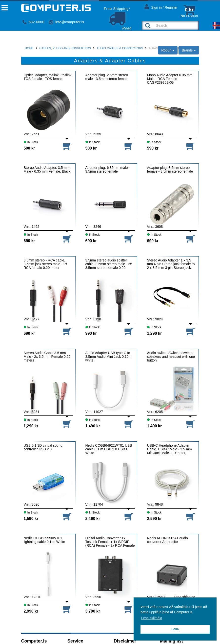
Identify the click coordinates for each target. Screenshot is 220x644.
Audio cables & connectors (120, 48)
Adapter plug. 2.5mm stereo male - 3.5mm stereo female (107, 77)
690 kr (29, 241)
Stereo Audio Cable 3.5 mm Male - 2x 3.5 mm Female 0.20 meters (47, 357)
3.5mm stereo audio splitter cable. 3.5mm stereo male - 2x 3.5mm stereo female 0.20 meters (109, 264)
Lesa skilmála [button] (152, 618)
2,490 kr (93, 519)
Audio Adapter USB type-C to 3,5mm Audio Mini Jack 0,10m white (109, 357)
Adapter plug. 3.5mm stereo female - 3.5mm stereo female (170, 170)
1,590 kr (31, 519)
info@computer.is (66, 22)
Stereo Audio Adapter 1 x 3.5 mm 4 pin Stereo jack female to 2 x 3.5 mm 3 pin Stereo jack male (171, 264)
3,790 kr (93, 611)
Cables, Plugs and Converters (65, 48)
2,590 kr (155, 519)
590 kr (153, 148)
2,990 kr (31, 611)
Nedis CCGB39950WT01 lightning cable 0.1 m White (44, 540)
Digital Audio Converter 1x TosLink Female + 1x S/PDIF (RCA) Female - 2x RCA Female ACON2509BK (110, 542)
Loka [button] (175, 629)
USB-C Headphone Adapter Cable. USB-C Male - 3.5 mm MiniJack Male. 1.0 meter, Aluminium (170, 449)
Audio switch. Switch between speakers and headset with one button (171, 357)
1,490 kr (93, 426)
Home (29, 48)
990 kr (91, 333)
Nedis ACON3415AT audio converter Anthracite (168, 540)
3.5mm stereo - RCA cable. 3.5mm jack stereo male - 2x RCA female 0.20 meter (45, 264)
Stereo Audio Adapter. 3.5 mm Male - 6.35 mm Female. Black (47, 170)
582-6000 (33, 22)
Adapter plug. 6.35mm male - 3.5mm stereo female (108, 170)
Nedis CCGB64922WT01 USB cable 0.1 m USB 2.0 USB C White (109, 449)
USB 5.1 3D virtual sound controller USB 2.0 (43, 447)
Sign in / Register (161, 7)
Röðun (168, 50)
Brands (189, 50)
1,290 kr (155, 333)
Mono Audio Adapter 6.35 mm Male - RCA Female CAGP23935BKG (170, 79)
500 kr (29, 148)
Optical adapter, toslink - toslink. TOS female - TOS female (48, 77)
